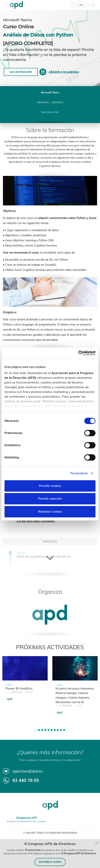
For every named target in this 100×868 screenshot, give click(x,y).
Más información (21, 72)
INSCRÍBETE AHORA (50, 862)
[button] (36, 730)
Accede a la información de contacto (26, 821)
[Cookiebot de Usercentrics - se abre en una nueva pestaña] (78, 353)
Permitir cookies (50, 486)
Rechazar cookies (50, 512)
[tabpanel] (25, 682)
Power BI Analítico (19, 688)
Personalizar (79, 473)
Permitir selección (50, 499)
